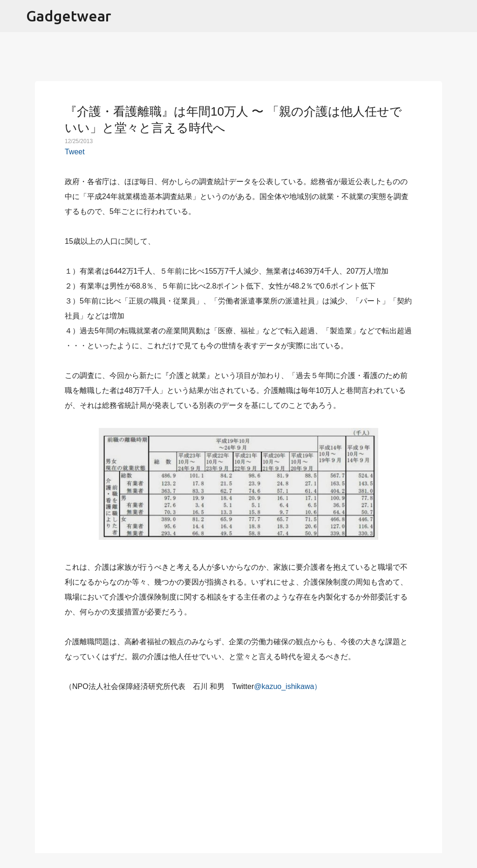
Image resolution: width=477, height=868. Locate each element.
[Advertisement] (238, 767)
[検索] (464, 16)
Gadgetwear (69, 16)
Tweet (75, 152)
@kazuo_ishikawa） (288, 686)
